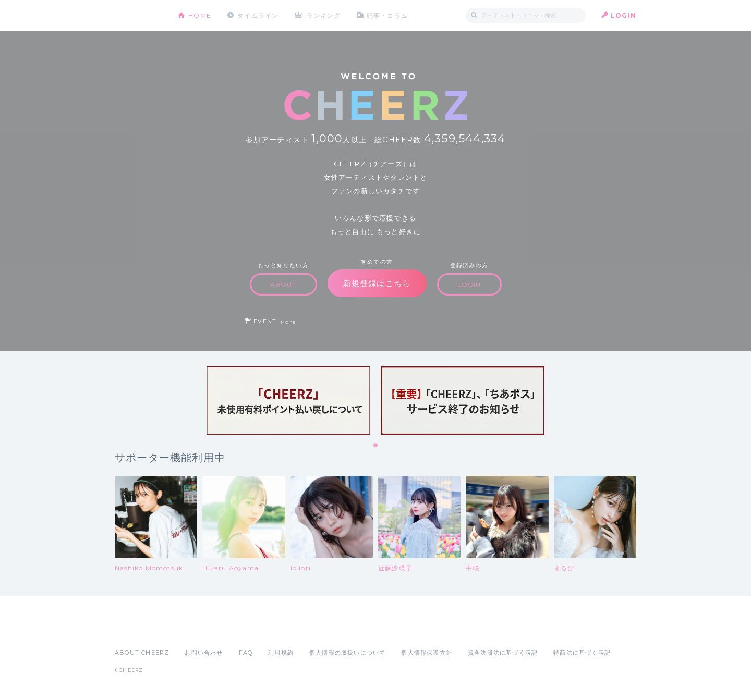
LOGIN (623, 15)
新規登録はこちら (377, 283)
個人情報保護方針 (427, 653)
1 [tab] (376, 446)
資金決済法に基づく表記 (503, 653)
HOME (200, 15)
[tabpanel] (288, 401)
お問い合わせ (204, 653)
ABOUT (283, 284)
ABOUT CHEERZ (142, 653)
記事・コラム (387, 15)
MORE (288, 322)
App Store (139, 630)
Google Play (194, 630)
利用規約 (281, 653)
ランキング (324, 15)
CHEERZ (138, 16)
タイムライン (258, 15)
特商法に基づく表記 (582, 653)
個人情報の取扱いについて (347, 653)
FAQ (246, 653)
